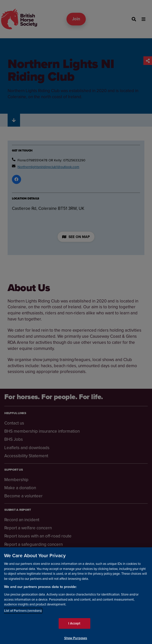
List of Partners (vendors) (23, 613)
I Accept (74, 626)
